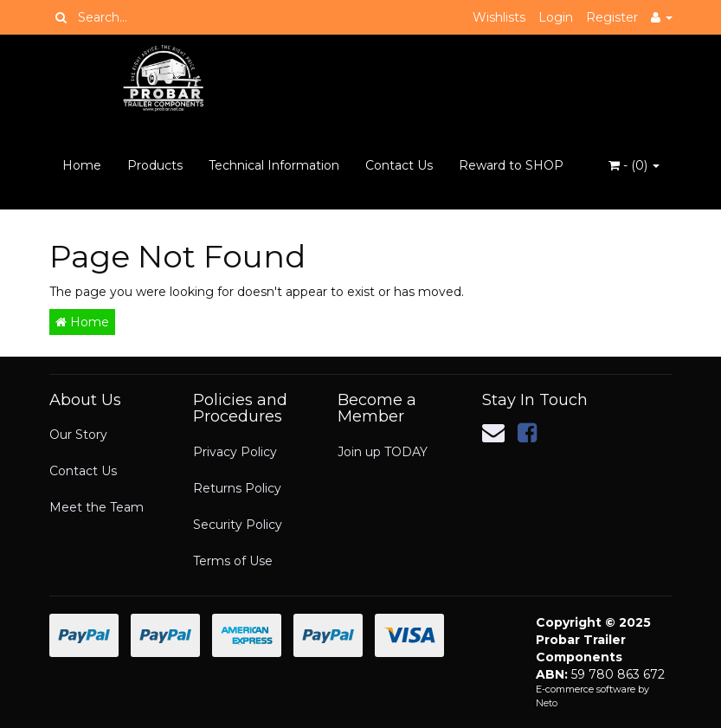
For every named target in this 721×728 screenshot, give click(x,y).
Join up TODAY (383, 452)
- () (634, 165)
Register (612, 17)
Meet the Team (97, 507)
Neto (547, 703)
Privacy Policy (235, 452)
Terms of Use (233, 561)
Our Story (78, 435)
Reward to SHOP (511, 165)
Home (82, 165)
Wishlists (499, 17)
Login (556, 17)
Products (155, 165)
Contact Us (399, 165)
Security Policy (238, 525)
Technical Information (274, 165)
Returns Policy (237, 488)
